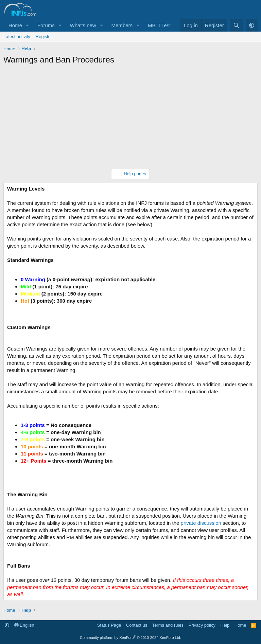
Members (122, 25)
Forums (46, 25)
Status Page (109, 625)
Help (225, 625)
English (24, 625)
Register (44, 37)
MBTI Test (159, 25)
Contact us (137, 625)
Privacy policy (202, 625)
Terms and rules (168, 625)
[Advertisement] (130, 120)
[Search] (236, 25)
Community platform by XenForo (130, 638)
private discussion (201, 523)
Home (15, 25)
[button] (28, 25)
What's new (83, 25)
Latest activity (17, 37)
